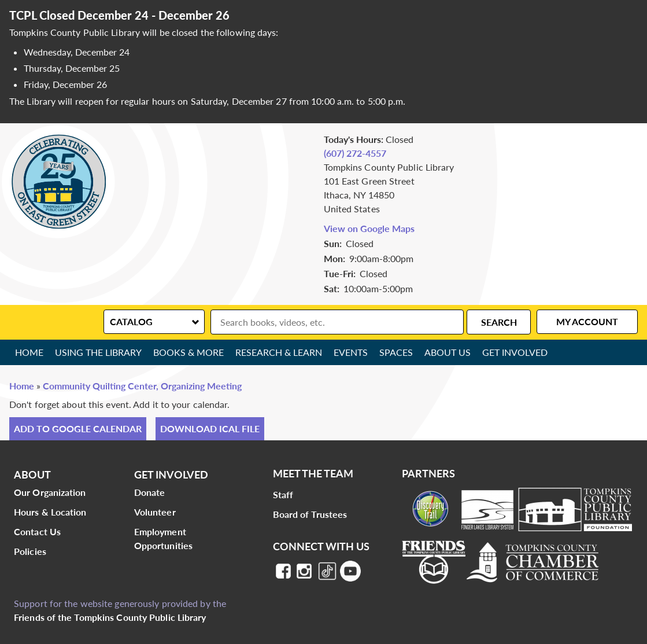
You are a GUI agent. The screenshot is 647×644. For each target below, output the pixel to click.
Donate (150, 492)
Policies (30, 551)
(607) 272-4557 (355, 153)
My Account (587, 321)
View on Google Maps (369, 228)
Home (29, 352)
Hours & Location (50, 512)
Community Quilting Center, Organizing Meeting (142, 386)
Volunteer (155, 512)
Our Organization (50, 492)
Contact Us (37, 531)
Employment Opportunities (163, 538)
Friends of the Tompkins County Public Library (110, 617)
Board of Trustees (310, 514)
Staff (283, 494)
